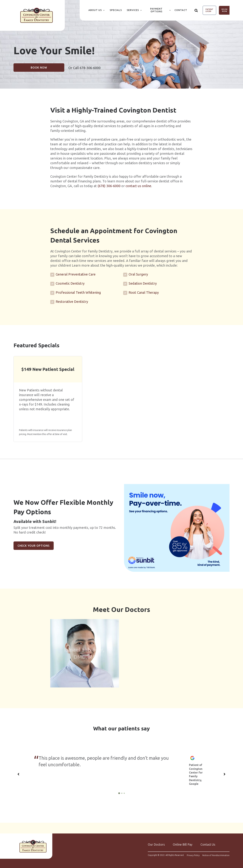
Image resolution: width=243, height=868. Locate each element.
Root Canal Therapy (144, 292)
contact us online (138, 186)
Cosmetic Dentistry (70, 283)
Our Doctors (156, 843)
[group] (177, 528)
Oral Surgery (138, 274)
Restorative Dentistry (72, 302)
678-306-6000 (90, 68)
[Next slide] (225, 773)
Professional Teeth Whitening (78, 292)
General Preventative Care (76, 274)
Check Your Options (34, 546)
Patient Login (209, 10)
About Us (95, 10)
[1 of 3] (119, 792)
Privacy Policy (193, 854)
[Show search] (196, 10)
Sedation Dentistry (143, 283)
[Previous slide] (18, 773)
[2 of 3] (122, 792)
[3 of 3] (124, 792)
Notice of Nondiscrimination (216, 854)
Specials (116, 10)
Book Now (225, 10)
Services (133, 10)
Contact (181, 10)
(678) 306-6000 (109, 186)
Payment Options (156, 10)
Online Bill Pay (183, 843)
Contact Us (208, 843)
